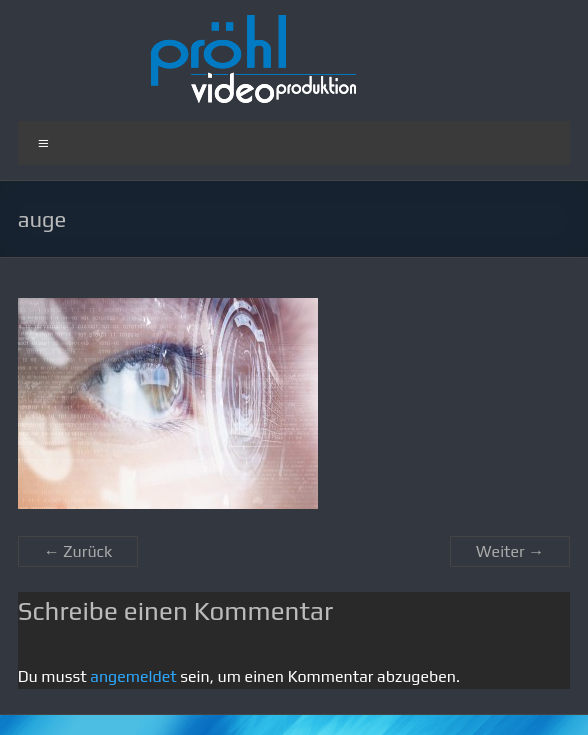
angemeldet (133, 676)
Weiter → (510, 551)
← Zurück (78, 551)
